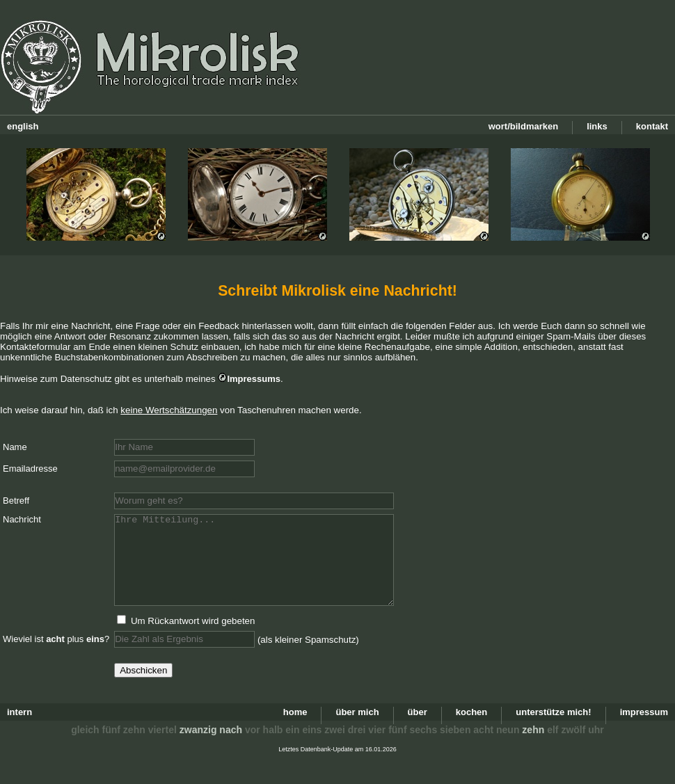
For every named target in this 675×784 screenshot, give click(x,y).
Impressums (254, 379)
